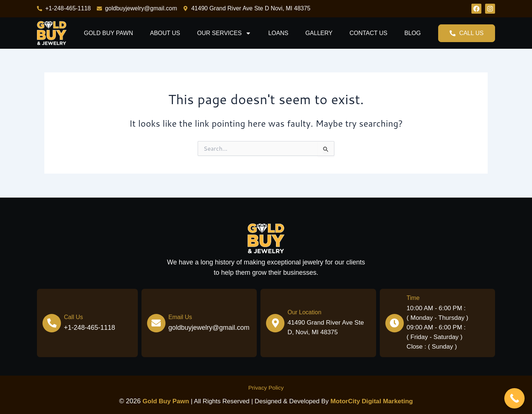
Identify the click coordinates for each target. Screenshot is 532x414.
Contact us (369, 33)
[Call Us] (52, 323)
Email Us (180, 317)
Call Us (74, 317)
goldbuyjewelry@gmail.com (209, 328)
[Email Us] (156, 323)
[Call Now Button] (514, 398)
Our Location (304, 312)
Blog (412, 33)
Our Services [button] (224, 33)
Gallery (319, 33)
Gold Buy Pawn (108, 33)
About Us (165, 33)
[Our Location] (275, 323)
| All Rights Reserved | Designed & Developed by (235, 401)
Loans (278, 33)
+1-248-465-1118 (90, 328)
